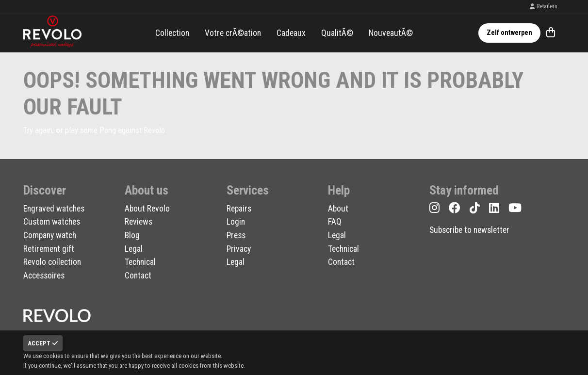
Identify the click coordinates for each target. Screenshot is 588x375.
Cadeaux (291, 33)
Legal (134, 249)
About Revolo (147, 209)
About (338, 209)
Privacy (239, 249)
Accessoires (44, 276)
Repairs (239, 209)
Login (236, 222)
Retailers (544, 6)
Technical (140, 262)
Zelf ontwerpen (509, 33)
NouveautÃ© (391, 33)
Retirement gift (49, 249)
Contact (138, 276)
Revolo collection (52, 262)
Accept (43, 343)
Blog (132, 235)
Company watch (50, 235)
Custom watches (52, 222)
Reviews (139, 222)
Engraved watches (54, 209)
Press (236, 235)
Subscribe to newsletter (469, 230)
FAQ (335, 222)
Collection (172, 33)
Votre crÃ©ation (233, 33)
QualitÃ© (337, 33)
